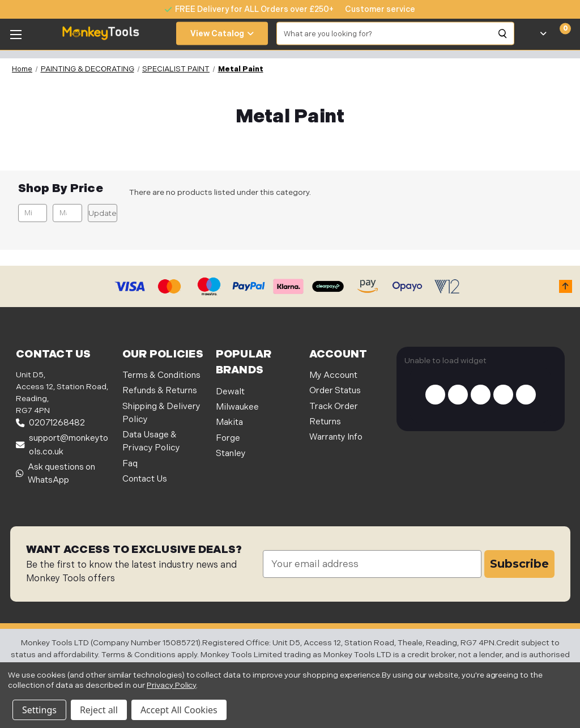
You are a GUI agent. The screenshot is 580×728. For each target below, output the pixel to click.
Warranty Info (336, 437)
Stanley (231, 454)
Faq (130, 464)
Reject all (99, 710)
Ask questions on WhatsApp (56, 474)
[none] (374, 9)
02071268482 (50, 423)
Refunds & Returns (160, 391)
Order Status (335, 391)
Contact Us (145, 479)
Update (103, 213)
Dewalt (230, 392)
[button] (566, 286)
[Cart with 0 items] (559, 33)
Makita (229, 422)
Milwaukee (237, 407)
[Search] (503, 33)
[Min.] (33, 213)
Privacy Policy (171, 685)
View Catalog (222, 34)
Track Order (334, 406)
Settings (39, 710)
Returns (325, 422)
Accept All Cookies (179, 710)
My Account (333, 375)
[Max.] (67, 213)
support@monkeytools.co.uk (62, 445)
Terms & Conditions (161, 375)
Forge (228, 438)
